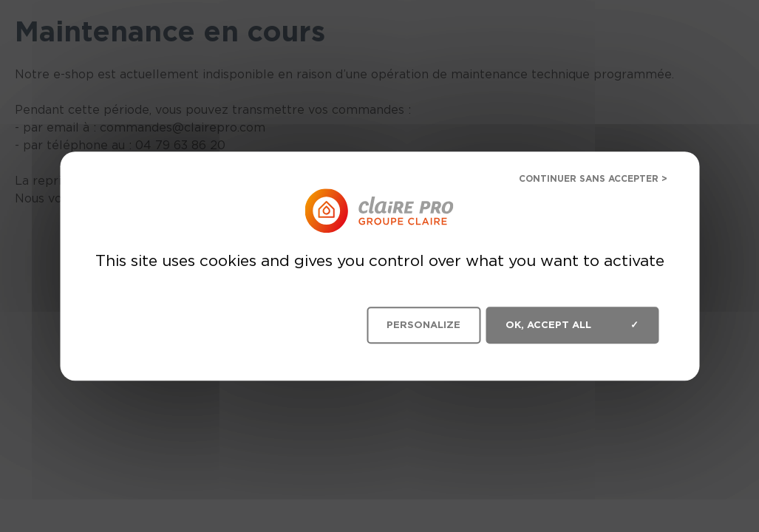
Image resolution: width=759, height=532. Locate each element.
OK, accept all (572, 325)
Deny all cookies (582, 181)
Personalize (423, 325)
